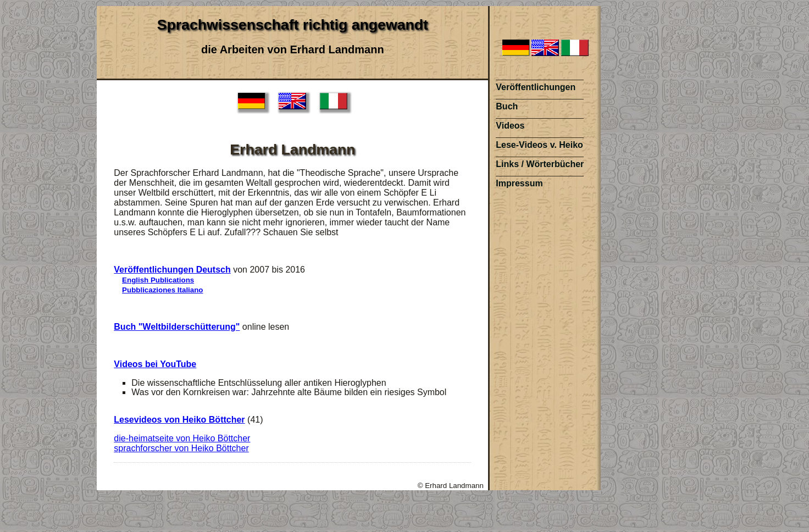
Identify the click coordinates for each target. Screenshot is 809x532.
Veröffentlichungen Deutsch (172, 270)
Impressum (519, 183)
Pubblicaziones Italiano (162, 290)
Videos (510, 126)
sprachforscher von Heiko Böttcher (181, 448)
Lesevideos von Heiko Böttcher (179, 420)
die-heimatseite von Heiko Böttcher (182, 438)
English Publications (158, 280)
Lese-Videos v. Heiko (539, 145)
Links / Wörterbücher (540, 164)
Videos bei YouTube (155, 364)
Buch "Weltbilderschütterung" (177, 327)
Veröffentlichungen (536, 87)
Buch (507, 106)
